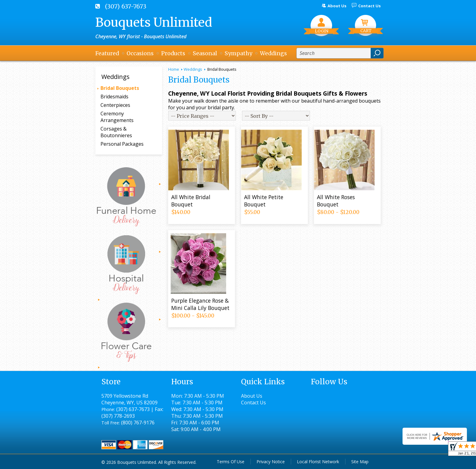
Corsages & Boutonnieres (116, 132)
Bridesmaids (114, 97)
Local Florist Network (318, 462)
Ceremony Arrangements (117, 117)
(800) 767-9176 (138, 423)
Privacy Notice (271, 462)
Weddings (193, 69)
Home (174, 69)
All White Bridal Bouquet (191, 201)
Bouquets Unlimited (154, 22)
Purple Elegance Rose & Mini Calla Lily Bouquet (200, 304)
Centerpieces (115, 105)
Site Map (360, 462)
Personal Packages (122, 144)
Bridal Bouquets (120, 88)
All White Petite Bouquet (264, 201)
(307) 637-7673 (126, 6)
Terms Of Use (231, 462)
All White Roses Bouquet (336, 201)
